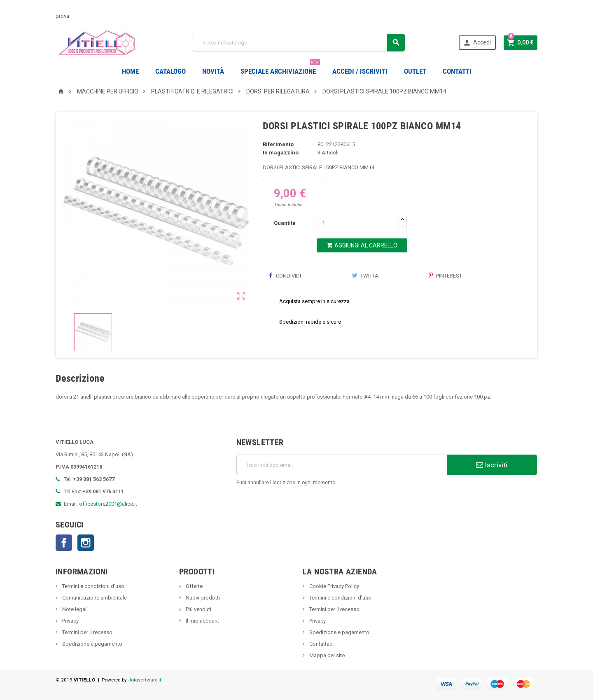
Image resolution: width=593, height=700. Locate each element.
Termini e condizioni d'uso (93, 586)
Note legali (74, 609)
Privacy (70, 621)
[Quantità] (358, 223)
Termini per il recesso (87, 632)
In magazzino (281, 153)
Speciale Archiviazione (280, 68)
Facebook (64, 543)
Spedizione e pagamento (92, 644)
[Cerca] (298, 43)
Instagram (86, 543)
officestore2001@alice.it (108, 504)
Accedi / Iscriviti (360, 71)
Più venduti (198, 609)
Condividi (285, 276)
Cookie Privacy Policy (334, 586)
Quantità (285, 223)
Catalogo (170, 71)
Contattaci (321, 644)
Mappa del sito (327, 655)
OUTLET (415, 71)
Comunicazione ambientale (94, 598)
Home (130, 71)
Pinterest (445, 276)
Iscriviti (492, 465)
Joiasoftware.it (145, 680)
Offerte (194, 586)
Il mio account (202, 621)
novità (213, 71)
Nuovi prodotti (202, 598)
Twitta (365, 276)
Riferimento (278, 144)
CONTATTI (457, 71)
